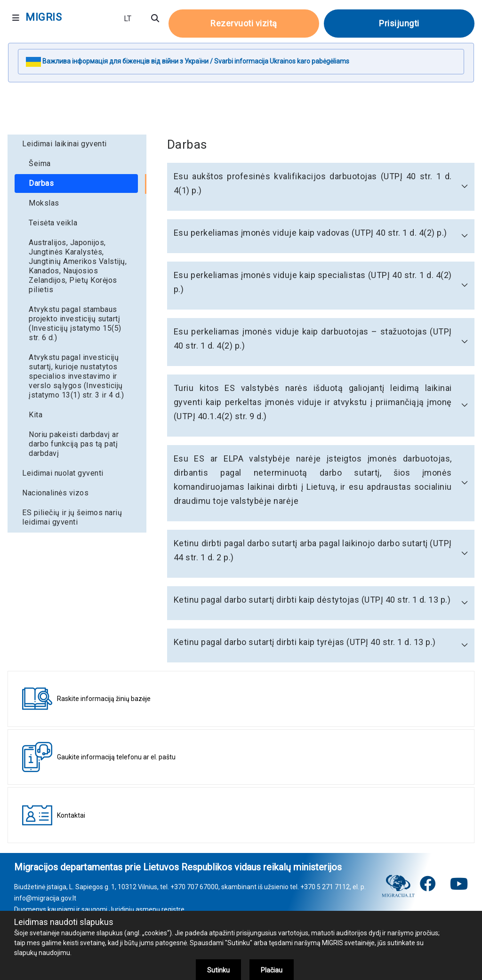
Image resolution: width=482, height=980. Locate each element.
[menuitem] (77, 144)
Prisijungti (399, 23)
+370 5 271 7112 (325, 887)
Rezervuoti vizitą (244, 23)
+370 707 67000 (194, 887)
